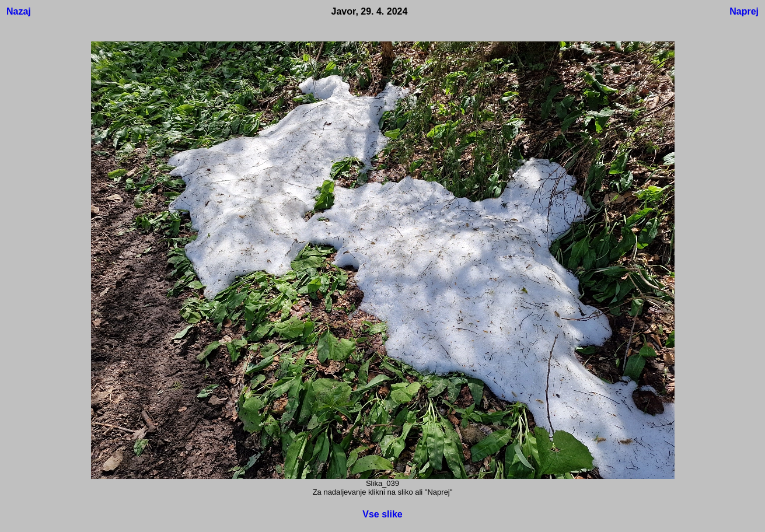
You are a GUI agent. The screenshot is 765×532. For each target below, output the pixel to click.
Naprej (744, 11)
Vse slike (382, 514)
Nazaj (19, 11)
